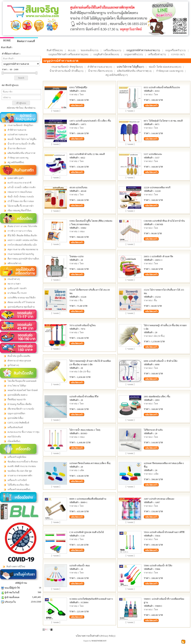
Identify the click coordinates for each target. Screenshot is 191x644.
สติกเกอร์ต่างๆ (14, 263)
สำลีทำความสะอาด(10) (100, 67)
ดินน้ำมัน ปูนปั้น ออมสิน (19, 356)
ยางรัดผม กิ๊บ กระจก (17, 293)
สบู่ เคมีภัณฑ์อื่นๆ (16, 162)
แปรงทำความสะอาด (18, 135)
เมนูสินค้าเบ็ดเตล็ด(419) (106, 54)
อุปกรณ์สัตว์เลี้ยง (15, 418)
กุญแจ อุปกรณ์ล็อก (16, 413)
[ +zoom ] (56, 111)
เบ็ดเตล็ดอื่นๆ (14, 441)
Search (21, 78)
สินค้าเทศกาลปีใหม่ (16, 567)
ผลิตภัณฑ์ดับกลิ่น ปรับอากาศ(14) (134, 71)
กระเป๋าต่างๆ (14, 279)
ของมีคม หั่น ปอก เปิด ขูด (20, 471)
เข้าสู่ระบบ (21, 103)
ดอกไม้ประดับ (14, 437)
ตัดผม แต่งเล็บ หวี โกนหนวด (21, 302)
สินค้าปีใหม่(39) (55, 50)
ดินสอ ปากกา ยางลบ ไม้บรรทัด (22, 226)
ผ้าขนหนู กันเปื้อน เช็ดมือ (20, 404)
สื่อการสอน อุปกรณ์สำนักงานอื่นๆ (23, 259)
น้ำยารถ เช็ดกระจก (17, 148)
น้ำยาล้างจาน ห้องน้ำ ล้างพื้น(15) (67, 71)
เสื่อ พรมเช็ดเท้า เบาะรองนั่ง (21, 409)
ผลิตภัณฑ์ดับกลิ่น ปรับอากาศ (21, 153)
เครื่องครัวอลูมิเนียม (17, 457)
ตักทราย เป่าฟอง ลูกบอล (19, 361)
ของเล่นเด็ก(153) (90, 50)
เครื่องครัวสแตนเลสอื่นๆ (19, 489)
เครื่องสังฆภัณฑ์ (15, 427)
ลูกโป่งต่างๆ (13, 365)
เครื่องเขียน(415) (112, 50)
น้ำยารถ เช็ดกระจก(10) (100, 71)
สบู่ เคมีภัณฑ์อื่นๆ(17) (117, 75)
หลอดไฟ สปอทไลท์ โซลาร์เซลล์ (23, 390)
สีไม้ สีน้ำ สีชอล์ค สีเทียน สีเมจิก (22, 236)
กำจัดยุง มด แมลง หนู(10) (170, 71)
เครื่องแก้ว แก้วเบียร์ (17, 480)
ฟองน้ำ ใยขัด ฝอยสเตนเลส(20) (165, 67)
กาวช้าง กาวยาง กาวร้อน (20, 231)
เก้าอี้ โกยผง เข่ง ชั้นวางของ (21, 201)
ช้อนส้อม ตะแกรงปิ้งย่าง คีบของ (23, 462)
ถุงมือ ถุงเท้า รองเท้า (17, 288)
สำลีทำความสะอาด (17, 130)
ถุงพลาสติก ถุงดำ (16, 178)
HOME (7, 40)
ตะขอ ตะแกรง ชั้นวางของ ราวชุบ (24, 432)
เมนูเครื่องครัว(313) (175, 50)
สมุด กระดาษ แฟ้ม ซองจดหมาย (23, 249)
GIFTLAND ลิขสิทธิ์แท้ (18, 423)
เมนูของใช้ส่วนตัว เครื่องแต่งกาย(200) (68, 54)
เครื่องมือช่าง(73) (157, 54)
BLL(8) (72, 50)
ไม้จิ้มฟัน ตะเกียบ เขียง (18, 485)
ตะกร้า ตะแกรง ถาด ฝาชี (19, 183)
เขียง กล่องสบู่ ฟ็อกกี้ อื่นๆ (19, 211)
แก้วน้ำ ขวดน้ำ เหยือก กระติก (22, 187)
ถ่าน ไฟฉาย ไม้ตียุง (17, 386)
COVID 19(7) (178, 54)
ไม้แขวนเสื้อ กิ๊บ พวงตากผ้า (21, 206)
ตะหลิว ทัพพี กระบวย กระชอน (22, 466)
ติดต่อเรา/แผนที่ (26, 41)
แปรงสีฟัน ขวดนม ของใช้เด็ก (22, 298)
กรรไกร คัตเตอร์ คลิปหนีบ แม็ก (22, 245)
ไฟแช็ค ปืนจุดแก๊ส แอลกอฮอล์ (22, 381)
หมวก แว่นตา (14, 284)
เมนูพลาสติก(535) (134, 54)
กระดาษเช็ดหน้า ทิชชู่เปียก (20, 125)
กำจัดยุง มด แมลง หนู (18, 158)
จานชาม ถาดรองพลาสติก (20, 476)
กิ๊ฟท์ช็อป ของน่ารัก (17, 400)
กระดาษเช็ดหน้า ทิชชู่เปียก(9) (67, 67)
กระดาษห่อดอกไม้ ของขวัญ (21, 254)
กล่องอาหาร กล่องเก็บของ (20, 192)
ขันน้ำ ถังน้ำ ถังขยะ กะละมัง (21, 197)
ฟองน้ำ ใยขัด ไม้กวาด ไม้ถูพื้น (22, 139)
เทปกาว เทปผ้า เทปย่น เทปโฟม (23, 240)
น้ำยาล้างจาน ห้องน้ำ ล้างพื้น (21, 144)
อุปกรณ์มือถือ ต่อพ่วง (17, 395)
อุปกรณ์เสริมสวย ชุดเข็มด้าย (21, 307)
